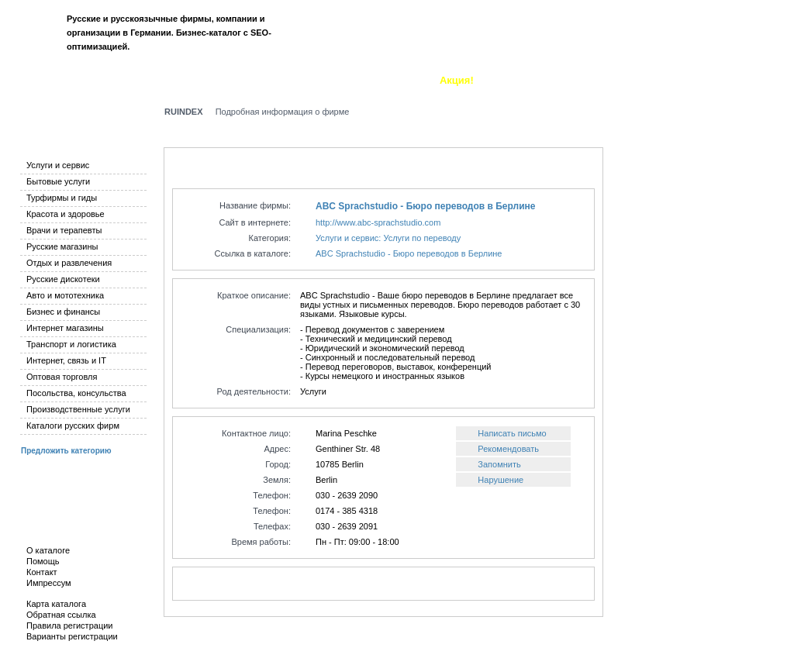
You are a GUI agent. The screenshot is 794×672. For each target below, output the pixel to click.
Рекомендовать (508, 449)
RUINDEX (184, 112)
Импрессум (49, 583)
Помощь (43, 561)
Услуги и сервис (58, 165)
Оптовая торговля (62, 377)
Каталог (36, 80)
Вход (687, 37)
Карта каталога (56, 604)
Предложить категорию (66, 451)
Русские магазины (62, 246)
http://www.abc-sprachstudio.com (378, 222)
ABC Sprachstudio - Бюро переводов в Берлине (425, 206)
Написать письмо (512, 433)
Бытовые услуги (58, 181)
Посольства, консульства (76, 393)
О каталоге (397, 80)
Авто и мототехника (65, 295)
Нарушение (501, 480)
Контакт (42, 572)
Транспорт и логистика (71, 344)
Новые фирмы (255, 80)
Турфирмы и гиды (62, 198)
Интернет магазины (65, 328)
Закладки (331, 80)
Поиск (86, 80)
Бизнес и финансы (63, 312)
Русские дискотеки (63, 279)
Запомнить (499, 464)
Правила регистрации (69, 625)
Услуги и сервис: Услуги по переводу (388, 238)
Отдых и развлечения (69, 263)
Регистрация (740, 37)
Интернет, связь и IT (66, 360)
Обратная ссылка (61, 615)
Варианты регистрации (72, 636)
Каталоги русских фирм (73, 426)
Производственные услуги (78, 409)
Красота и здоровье (66, 214)
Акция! (457, 80)
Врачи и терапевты (64, 230)
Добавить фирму (160, 80)
